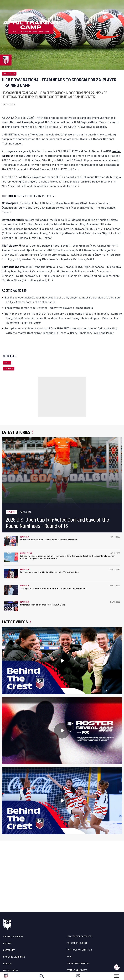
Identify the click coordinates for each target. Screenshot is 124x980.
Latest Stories (18, 432)
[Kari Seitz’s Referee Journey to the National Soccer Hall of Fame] (11, 541)
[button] (124, 976)
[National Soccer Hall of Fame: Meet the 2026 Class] (11, 606)
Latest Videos (16, 622)
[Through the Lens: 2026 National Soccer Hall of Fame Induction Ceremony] (11, 590)
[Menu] (116, 975)
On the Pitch (9, 74)
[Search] (42, 976)
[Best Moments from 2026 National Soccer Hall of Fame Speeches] (11, 574)
